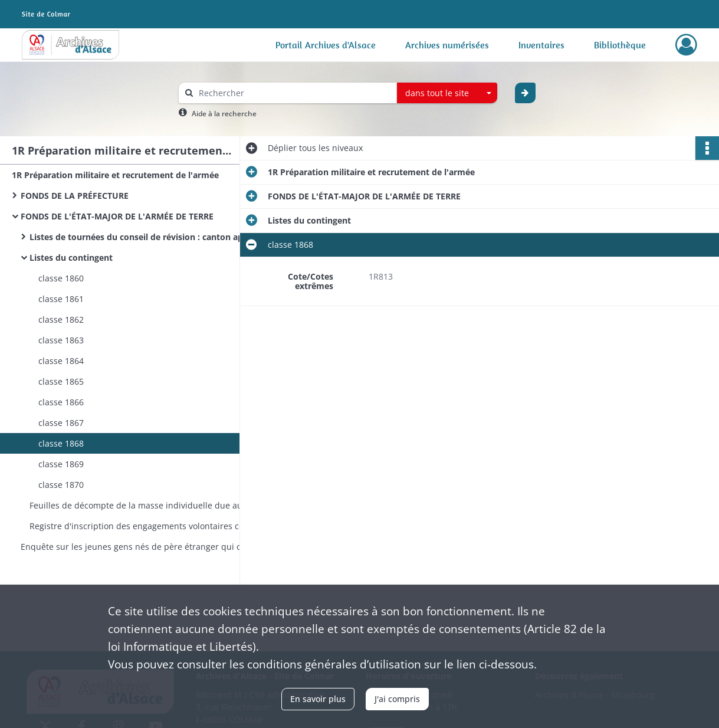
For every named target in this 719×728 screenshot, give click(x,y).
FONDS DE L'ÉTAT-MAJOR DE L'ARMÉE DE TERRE (117, 216)
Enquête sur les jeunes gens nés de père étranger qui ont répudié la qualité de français (139, 547)
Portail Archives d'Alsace (326, 45)
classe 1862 (61, 319)
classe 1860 (61, 278)
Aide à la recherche (224, 114)
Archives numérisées (447, 45)
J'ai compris (397, 699)
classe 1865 (61, 381)
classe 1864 (61, 361)
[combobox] (447, 93)
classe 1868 (61, 443)
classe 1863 (61, 340)
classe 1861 (61, 299)
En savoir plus (318, 699)
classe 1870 (61, 485)
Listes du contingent (71, 258)
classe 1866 (61, 402)
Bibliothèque (620, 45)
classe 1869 (61, 464)
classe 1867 (61, 423)
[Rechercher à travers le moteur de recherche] (294, 93)
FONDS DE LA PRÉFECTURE (75, 196)
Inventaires (541, 45)
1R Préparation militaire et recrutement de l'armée (115, 175)
